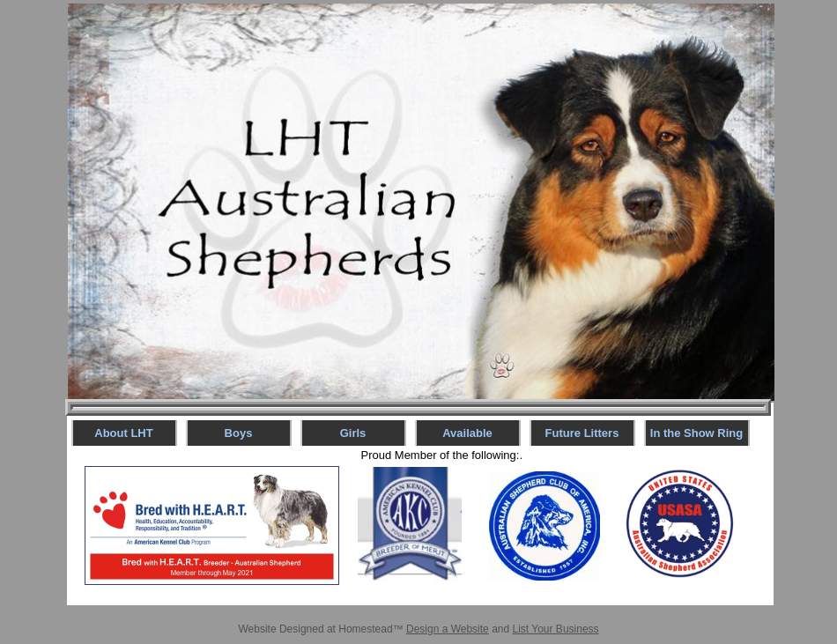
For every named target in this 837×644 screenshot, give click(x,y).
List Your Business (556, 629)
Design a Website (448, 629)
